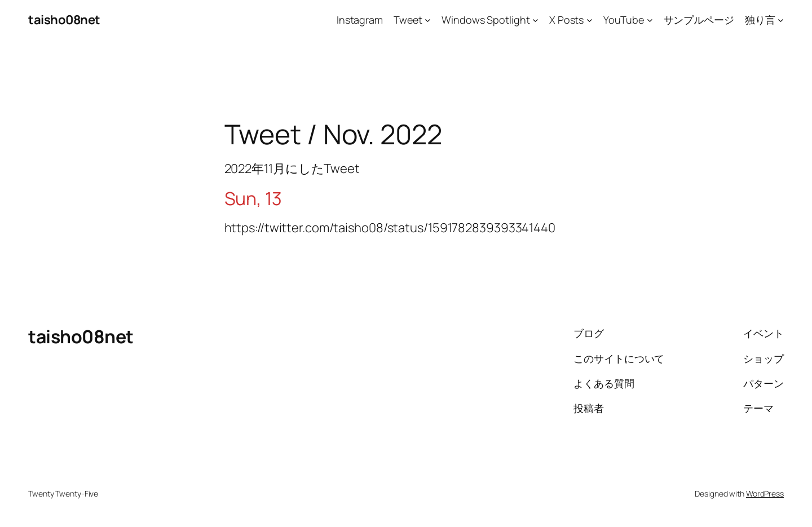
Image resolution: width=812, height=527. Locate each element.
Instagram (360, 20)
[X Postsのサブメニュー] (590, 20)
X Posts (566, 20)
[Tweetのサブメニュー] (428, 20)
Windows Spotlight (486, 20)
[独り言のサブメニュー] (781, 20)
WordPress (765, 493)
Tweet (408, 20)
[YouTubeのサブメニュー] (650, 20)
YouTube (624, 20)
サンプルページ (699, 20)
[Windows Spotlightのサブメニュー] (535, 20)
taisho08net (64, 20)
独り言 (760, 20)
